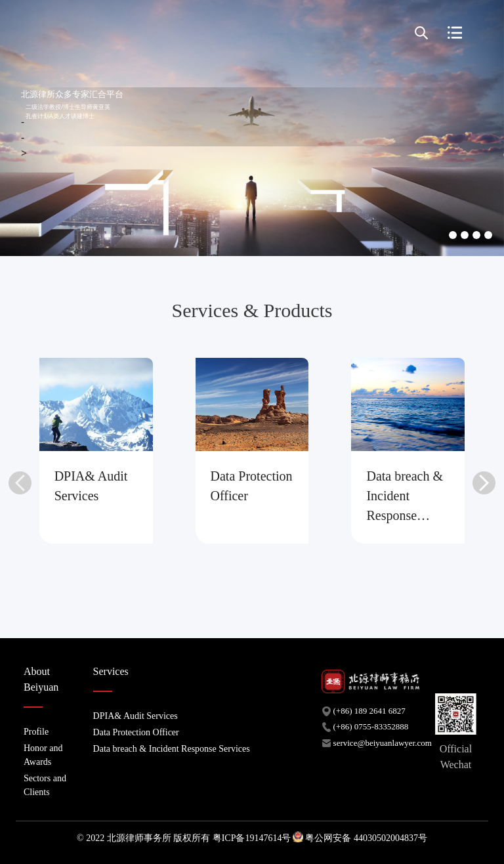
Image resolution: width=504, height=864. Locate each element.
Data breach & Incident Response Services (172, 749)
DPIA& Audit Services (136, 716)
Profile (36, 732)
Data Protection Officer (136, 732)
